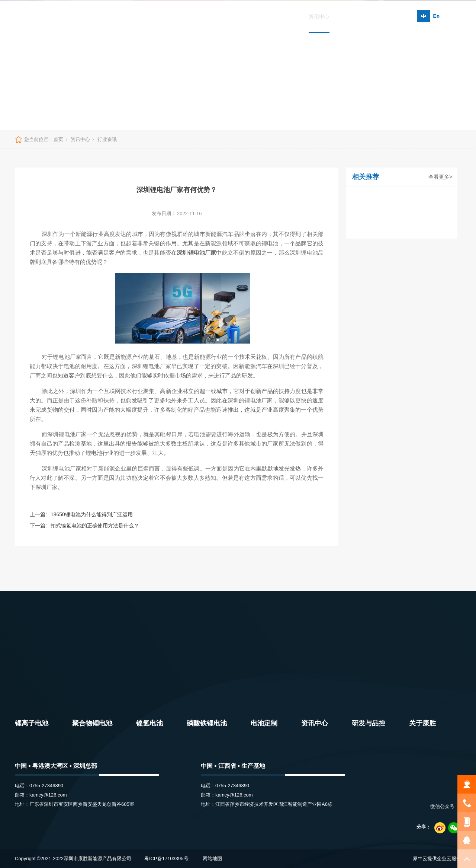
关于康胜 (393, 16)
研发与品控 (356, 16)
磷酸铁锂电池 (245, 16)
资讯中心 (319, 16)
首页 (91, 16)
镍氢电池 (205, 16)
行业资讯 (107, 139)
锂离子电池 (123, 16)
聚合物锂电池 (165, 16)
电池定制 (284, 16)
